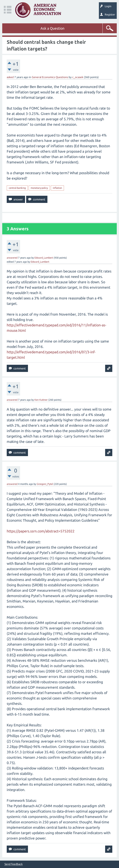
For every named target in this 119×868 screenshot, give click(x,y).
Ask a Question (52, 28)
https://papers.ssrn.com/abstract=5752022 (41, 531)
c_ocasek (78, 77)
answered (12, 258)
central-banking (17, 188)
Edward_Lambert (44, 258)
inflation (57, 188)
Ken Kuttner (41, 400)
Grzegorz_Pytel (45, 484)
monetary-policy (39, 188)
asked (10, 77)
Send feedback (14, 864)
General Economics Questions (50, 77)
